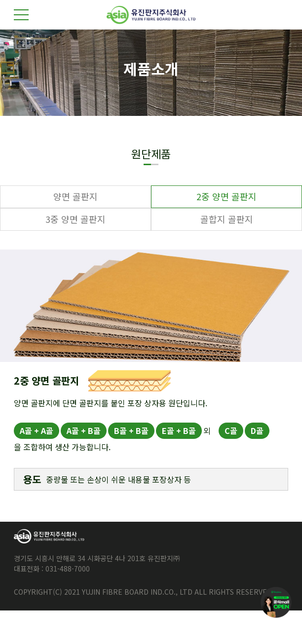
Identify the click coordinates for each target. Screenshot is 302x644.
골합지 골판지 (227, 219)
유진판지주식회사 (151, 15)
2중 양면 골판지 (226, 196)
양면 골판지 (75, 196)
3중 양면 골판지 (75, 219)
